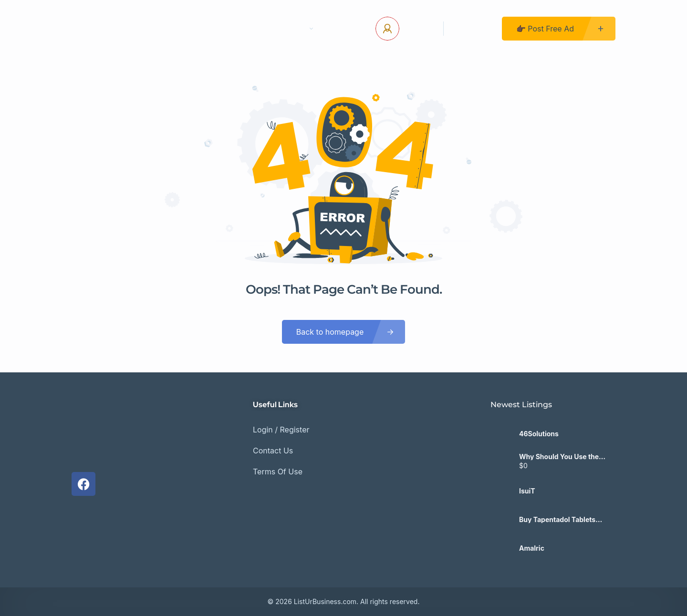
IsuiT (527, 491)
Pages (298, 29)
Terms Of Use (278, 472)
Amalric (532, 548)
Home (188, 29)
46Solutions (539, 434)
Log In (418, 29)
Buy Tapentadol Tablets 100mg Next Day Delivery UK (566, 520)
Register (473, 29)
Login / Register (281, 430)
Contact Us (241, 29)
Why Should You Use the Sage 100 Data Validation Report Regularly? (559, 457)
